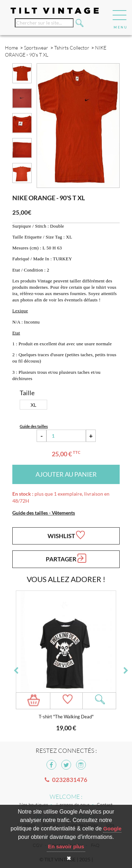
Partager (66, 558)
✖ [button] (69, 858)
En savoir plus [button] (66, 846)
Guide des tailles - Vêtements (44, 513)
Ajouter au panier (66, 474)
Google (112, 828)
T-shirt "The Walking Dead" (66, 717)
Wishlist (66, 535)
